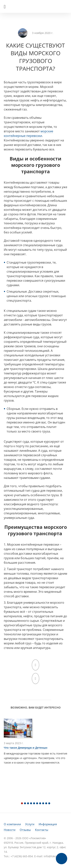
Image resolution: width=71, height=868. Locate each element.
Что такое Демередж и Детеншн (26, 748)
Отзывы (25, 830)
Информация (48, 824)
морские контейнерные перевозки (28, 133)
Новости (10, 830)
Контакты (42, 830)
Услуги (30, 824)
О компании (12, 824)
